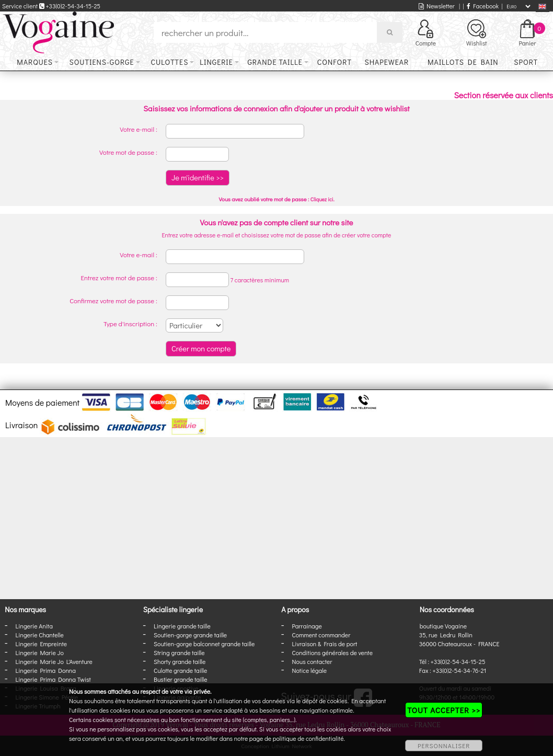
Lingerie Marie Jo (40, 652)
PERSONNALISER (444, 746)
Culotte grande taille (180, 670)
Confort (335, 62)
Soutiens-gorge (101, 62)
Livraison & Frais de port (325, 644)
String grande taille (179, 652)
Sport (526, 62)
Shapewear (387, 62)
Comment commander (321, 635)
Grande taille (275, 62)
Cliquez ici (322, 199)
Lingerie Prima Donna (46, 670)
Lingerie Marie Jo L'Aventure (54, 661)
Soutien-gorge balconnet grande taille (204, 644)
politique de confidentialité (308, 738)
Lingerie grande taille (182, 626)
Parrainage (307, 626)
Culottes (170, 62)
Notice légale (309, 670)
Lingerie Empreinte (42, 644)
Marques (35, 62)
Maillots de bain (463, 62)
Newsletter (437, 6)
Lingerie (216, 62)
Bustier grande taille (181, 679)
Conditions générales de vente (332, 652)
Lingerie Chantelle (40, 635)
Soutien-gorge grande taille (190, 635)
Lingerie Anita (34, 626)
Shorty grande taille (180, 661)
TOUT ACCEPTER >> (444, 710)
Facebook (483, 6)
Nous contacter (312, 661)
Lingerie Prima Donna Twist (53, 679)
